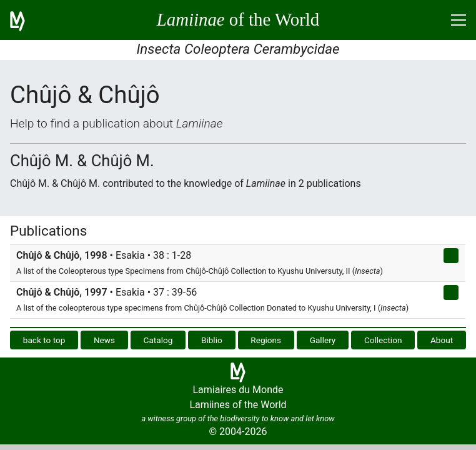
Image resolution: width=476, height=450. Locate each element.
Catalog (158, 340)
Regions (266, 340)
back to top (44, 340)
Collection (383, 340)
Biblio (212, 340)
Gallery (323, 340)
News (104, 340)
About (442, 340)
